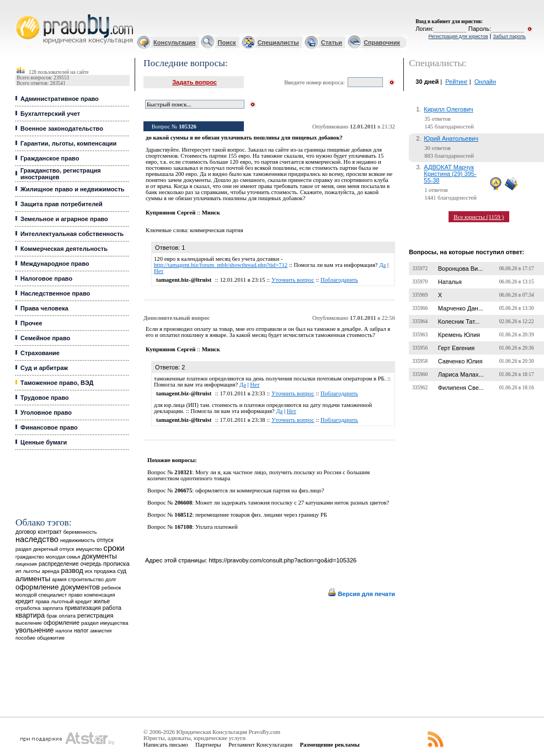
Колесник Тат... (459, 321)
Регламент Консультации (260, 744)
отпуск (105, 540)
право (75, 595)
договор (26, 532)
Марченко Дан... (461, 308)
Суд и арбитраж (44, 368)
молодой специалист (41, 595)
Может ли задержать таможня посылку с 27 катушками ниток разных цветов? (292, 503)
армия (59, 580)
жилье (102, 601)
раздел (23, 549)
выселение (29, 623)
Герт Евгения (457, 348)
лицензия (26, 564)
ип (18, 571)
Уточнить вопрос (293, 280)
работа (112, 608)
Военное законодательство (62, 128)
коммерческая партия (216, 230)
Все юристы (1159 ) (479, 217)
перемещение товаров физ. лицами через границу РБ (261, 515)
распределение (59, 564)
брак (52, 616)
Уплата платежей (217, 527)
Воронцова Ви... (461, 269)
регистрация (95, 615)
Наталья (450, 282)
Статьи (332, 42)
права (42, 602)
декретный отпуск (54, 549)
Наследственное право (55, 293)
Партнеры (208, 744)
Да (382, 265)
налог (81, 631)
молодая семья (63, 557)
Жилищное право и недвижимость (73, 189)
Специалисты (278, 42)
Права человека (44, 308)
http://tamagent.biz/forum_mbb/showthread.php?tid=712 (221, 265)
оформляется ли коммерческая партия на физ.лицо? (260, 490)
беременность (80, 532)
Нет (159, 271)
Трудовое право (45, 398)
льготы (32, 571)
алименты (33, 579)
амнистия (101, 631)
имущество (89, 549)
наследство (37, 539)
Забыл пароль (510, 36)
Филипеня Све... (461, 388)
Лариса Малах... (461, 374)
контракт (50, 532)
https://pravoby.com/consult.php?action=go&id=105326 (282, 560)
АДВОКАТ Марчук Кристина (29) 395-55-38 (450, 174)
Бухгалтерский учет (50, 114)
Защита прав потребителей (62, 204)
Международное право (55, 264)
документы (99, 556)
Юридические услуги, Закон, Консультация (21, 15)
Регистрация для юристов (458, 36)
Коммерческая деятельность (64, 249)
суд (122, 571)
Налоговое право (46, 278)
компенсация (99, 595)
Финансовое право (49, 427)
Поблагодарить (339, 280)
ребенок (111, 588)
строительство (86, 579)
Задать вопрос (194, 82)
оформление (62, 623)
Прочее (31, 323)
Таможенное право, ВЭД (57, 383)
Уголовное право (46, 412)
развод (72, 571)
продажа (105, 571)
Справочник (382, 42)
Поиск (227, 42)
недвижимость (78, 540)
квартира (30, 615)
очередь (91, 564)
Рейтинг (456, 82)
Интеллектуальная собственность (72, 234)
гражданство (30, 557)
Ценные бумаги (44, 442)
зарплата (53, 608)
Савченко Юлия (460, 361)
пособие (25, 638)
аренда (51, 571)
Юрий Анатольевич (451, 138)
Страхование (40, 353)
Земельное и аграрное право (64, 219)
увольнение (34, 630)
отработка (28, 608)
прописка (116, 564)
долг (111, 579)
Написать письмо (166, 744)
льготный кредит (72, 601)
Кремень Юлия (459, 335)
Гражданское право (50, 158)
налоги (63, 631)
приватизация (83, 608)
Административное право (60, 99)
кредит (25, 601)
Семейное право (45, 338)
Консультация (174, 42)
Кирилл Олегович (448, 109)
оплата (67, 616)
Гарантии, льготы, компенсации (68, 143)
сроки (114, 548)
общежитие (51, 638)
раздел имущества (105, 623)
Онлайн (485, 82)
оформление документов (58, 587)
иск (89, 571)
